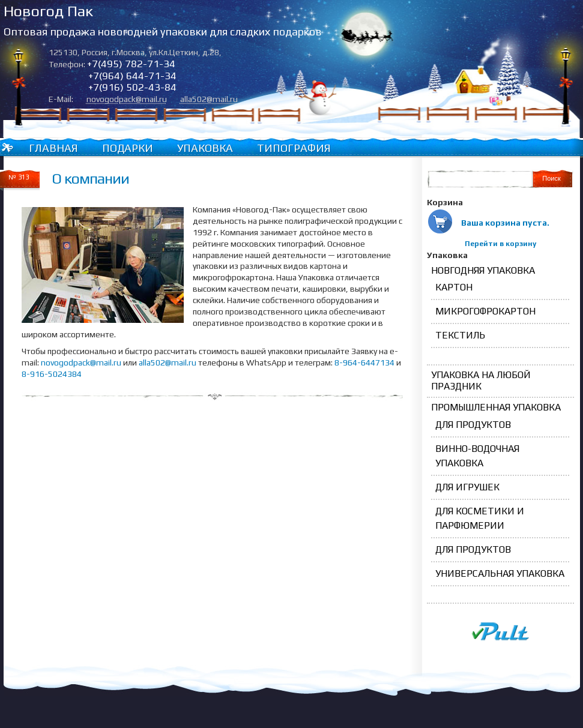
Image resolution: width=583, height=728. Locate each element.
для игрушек (467, 487)
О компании (90, 179)
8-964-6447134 (364, 362)
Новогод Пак (48, 11)
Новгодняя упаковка (483, 270)
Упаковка (205, 148)
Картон (454, 287)
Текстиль (460, 335)
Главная (53, 148)
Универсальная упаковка (500, 573)
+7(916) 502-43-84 (132, 87)
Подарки (128, 148)
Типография (294, 148)
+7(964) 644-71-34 (132, 76)
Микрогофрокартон (485, 311)
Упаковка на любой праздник (481, 381)
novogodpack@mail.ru (127, 99)
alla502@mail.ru (209, 99)
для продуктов (473, 425)
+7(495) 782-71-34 (131, 64)
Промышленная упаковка (496, 407)
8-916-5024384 (52, 374)
